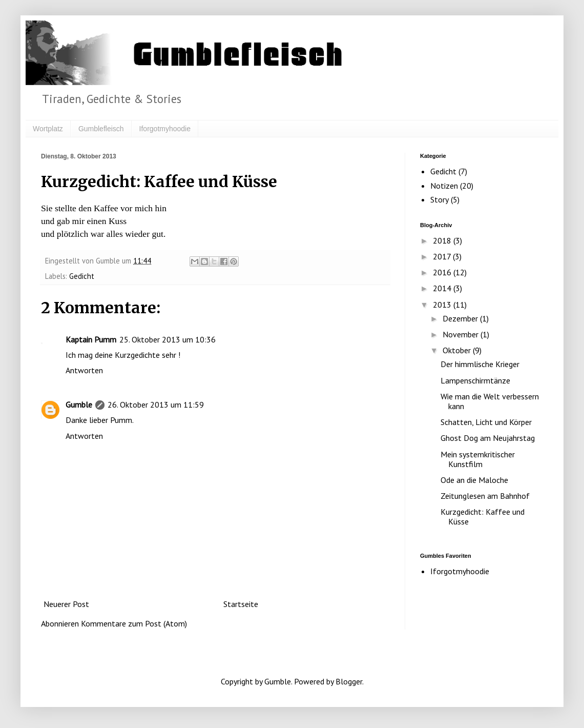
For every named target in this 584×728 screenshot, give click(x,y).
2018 (443, 240)
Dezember (461, 318)
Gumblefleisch (101, 129)
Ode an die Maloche (474, 480)
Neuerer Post (66, 604)
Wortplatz (48, 129)
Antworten (84, 370)
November (462, 334)
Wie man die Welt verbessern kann (490, 401)
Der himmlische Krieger (480, 364)
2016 (443, 272)
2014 (443, 288)
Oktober (458, 350)
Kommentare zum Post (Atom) (134, 623)
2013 (443, 305)
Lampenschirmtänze (475, 380)
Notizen (444, 186)
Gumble (79, 405)
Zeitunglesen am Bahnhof (485, 496)
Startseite (241, 604)
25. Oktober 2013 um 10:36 (168, 339)
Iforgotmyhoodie (165, 129)
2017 (443, 256)
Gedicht (82, 276)
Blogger (349, 681)
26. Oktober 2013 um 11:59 (156, 405)
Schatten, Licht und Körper (486, 422)
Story (440, 199)
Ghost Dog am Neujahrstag (488, 438)
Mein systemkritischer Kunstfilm (478, 459)
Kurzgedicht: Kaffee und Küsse (483, 517)
